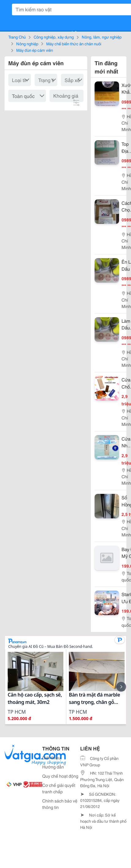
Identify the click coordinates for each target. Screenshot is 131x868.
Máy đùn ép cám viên (35, 50)
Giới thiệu (51, 757)
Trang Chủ (17, 37)
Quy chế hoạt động (60, 776)
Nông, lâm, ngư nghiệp (102, 37)
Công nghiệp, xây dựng (54, 37)
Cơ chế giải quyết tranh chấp (59, 788)
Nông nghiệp (27, 43)
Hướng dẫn (53, 767)
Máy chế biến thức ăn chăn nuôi (74, 43)
